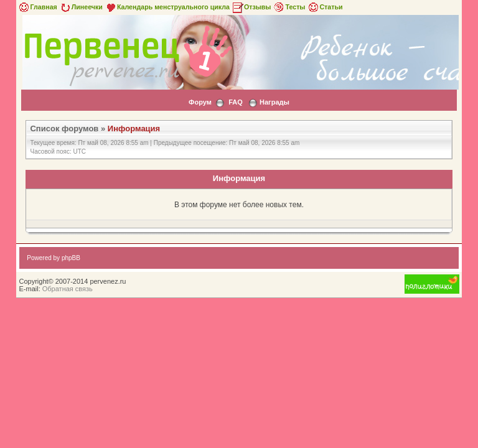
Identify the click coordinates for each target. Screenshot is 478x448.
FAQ (236, 102)
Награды (274, 102)
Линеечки (81, 7)
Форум (200, 102)
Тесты (289, 7)
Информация (134, 128)
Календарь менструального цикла (167, 7)
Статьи (325, 7)
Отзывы (251, 7)
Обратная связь (68, 289)
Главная (37, 7)
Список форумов (64, 128)
